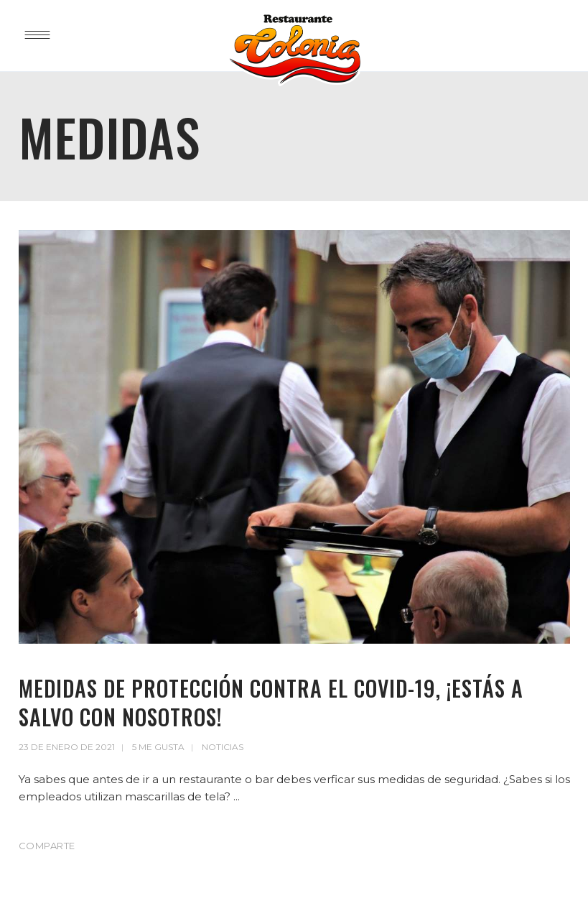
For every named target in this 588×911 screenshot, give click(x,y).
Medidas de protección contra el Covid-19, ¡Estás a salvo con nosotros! (271, 702)
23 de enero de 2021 (67, 747)
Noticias (223, 747)
